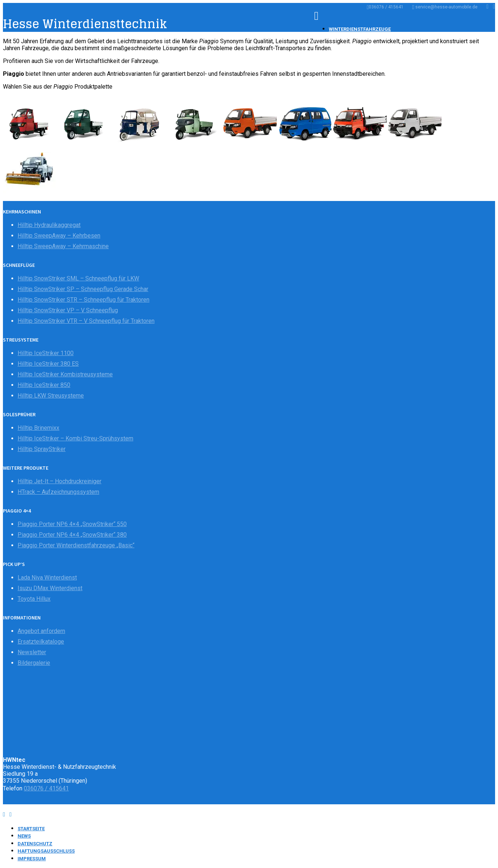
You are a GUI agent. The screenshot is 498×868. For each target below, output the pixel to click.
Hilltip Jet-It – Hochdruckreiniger (60, 481)
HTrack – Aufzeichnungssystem (58, 492)
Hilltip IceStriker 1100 (46, 353)
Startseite (31, 829)
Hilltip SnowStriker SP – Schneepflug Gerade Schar (83, 289)
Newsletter (32, 652)
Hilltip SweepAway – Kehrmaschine (63, 246)
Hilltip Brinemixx (38, 428)
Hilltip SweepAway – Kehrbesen (59, 236)
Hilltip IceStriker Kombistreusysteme (65, 374)
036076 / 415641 (385, 7)
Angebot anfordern (41, 631)
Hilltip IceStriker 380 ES (48, 364)
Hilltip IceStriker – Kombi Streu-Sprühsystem (75, 438)
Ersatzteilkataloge (41, 642)
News (24, 836)
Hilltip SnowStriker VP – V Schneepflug (68, 310)
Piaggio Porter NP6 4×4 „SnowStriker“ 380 (72, 535)
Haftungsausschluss (46, 851)
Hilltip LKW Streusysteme (51, 396)
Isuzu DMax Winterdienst (50, 588)
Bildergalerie (34, 663)
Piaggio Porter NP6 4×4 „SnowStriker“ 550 (72, 524)
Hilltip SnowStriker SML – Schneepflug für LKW (78, 278)
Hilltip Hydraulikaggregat (49, 225)
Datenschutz (35, 844)
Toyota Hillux (34, 599)
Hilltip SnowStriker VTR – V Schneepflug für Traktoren (86, 321)
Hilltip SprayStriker (42, 449)
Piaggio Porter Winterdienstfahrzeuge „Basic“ (76, 545)
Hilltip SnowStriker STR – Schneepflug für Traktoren (83, 300)
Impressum (32, 859)
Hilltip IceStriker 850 (44, 385)
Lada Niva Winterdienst (47, 578)
